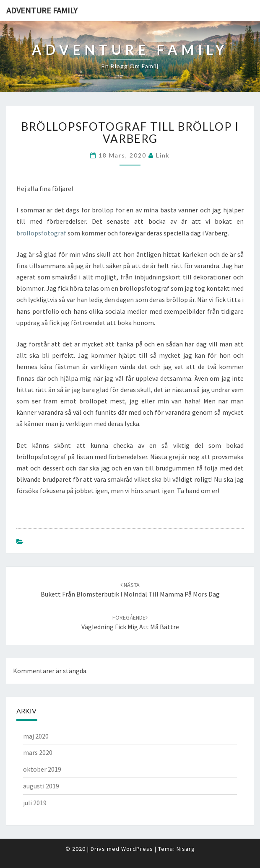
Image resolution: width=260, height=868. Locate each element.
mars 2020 (38, 752)
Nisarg (186, 849)
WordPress (137, 849)
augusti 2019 (41, 786)
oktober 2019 (42, 769)
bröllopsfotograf (42, 233)
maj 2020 (36, 736)
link (163, 155)
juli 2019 (35, 803)
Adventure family (42, 10)
